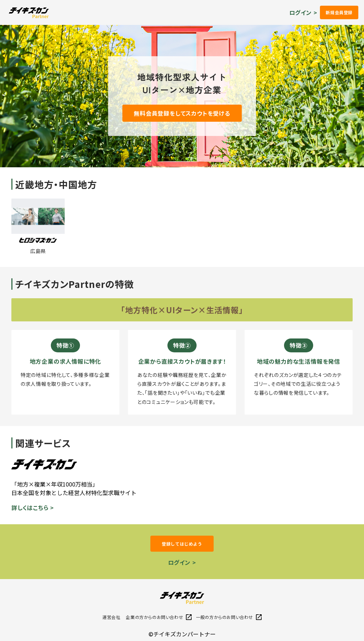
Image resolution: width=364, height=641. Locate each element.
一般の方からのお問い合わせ (229, 617)
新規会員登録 (339, 12)
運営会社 (111, 617)
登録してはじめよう (182, 544)
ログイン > (303, 12)
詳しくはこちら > (33, 508)
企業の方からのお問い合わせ (159, 617)
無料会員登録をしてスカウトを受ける (182, 113)
